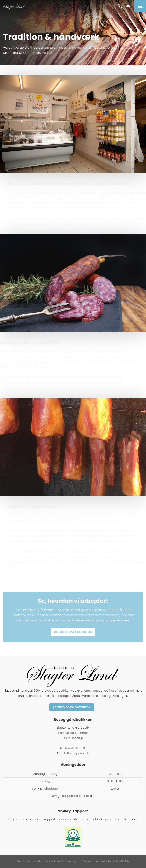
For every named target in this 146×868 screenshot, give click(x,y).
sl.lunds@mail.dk (77, 753)
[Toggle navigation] (140, 6)
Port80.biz (122, 861)
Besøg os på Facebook (72, 707)
